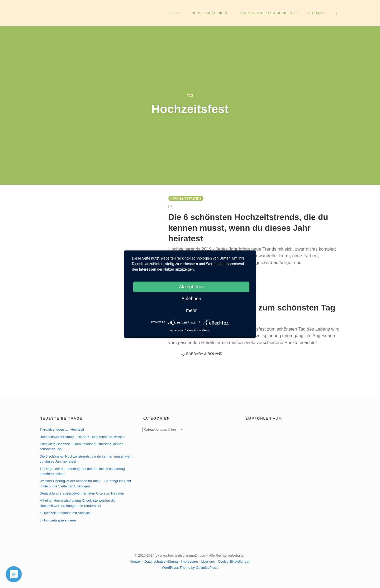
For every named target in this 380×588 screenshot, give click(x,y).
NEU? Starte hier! (212, 13)
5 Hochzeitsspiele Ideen (58, 519)
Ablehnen (191, 298)
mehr (191, 310)
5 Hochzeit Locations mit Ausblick (65, 512)
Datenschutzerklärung (161, 560)
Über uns (208, 560)
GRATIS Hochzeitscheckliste (270, 13)
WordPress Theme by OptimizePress (190, 566)
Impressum (189, 560)
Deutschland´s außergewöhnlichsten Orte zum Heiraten (82, 493)
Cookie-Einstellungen (234, 560)
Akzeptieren (191, 287)
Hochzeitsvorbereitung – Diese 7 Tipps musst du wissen (82, 436)
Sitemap (317, 13)
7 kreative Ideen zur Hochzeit (62, 429)
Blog (178, 13)
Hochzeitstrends (186, 199)
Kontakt (136, 560)
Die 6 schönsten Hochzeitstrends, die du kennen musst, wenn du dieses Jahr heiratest (254, 227)
